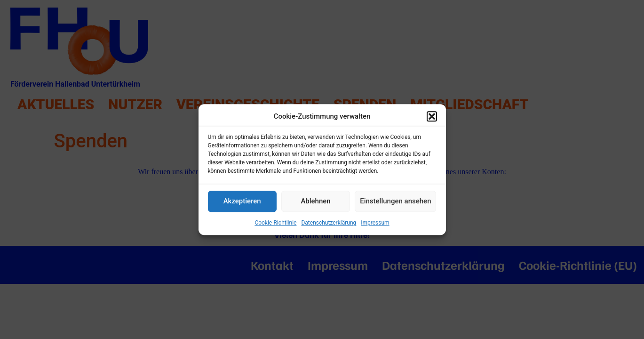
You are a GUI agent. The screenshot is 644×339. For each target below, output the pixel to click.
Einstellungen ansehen (395, 201)
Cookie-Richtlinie (275, 223)
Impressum (375, 223)
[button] (432, 117)
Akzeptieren (242, 201)
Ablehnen (315, 201)
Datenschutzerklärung (329, 223)
